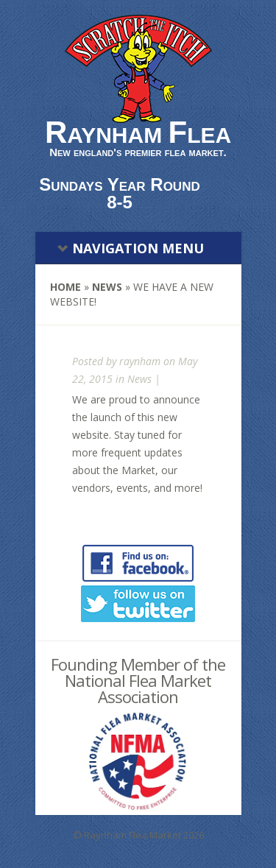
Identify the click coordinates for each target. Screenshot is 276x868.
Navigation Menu (131, 248)
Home (66, 287)
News (107, 287)
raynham (140, 361)
